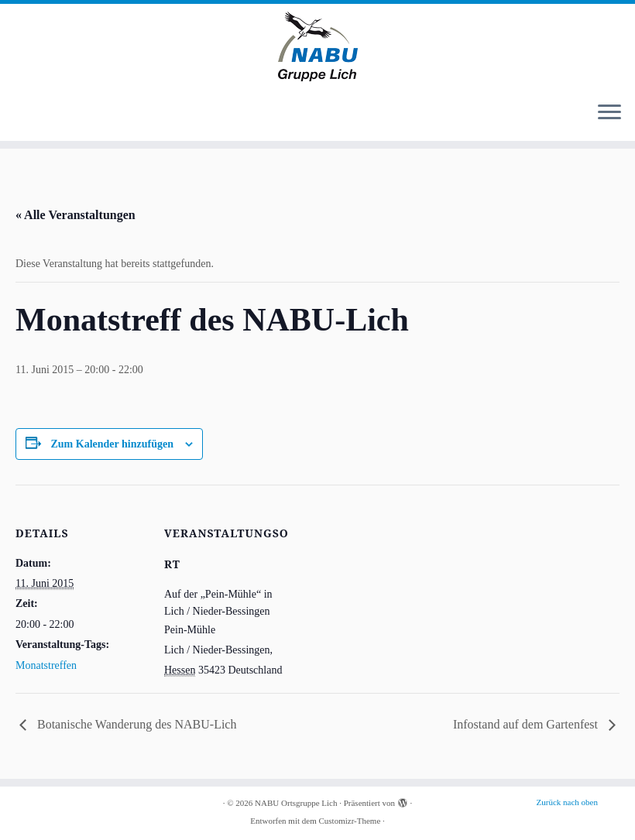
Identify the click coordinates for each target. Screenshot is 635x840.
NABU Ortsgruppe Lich (296, 803)
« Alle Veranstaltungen (76, 215)
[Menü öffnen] (609, 113)
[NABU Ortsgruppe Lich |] (317, 46)
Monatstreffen (46, 665)
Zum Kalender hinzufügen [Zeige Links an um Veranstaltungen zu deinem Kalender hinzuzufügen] (112, 444)
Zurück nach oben (567, 802)
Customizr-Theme (349, 821)
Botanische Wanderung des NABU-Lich (135, 724)
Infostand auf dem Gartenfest (527, 724)
